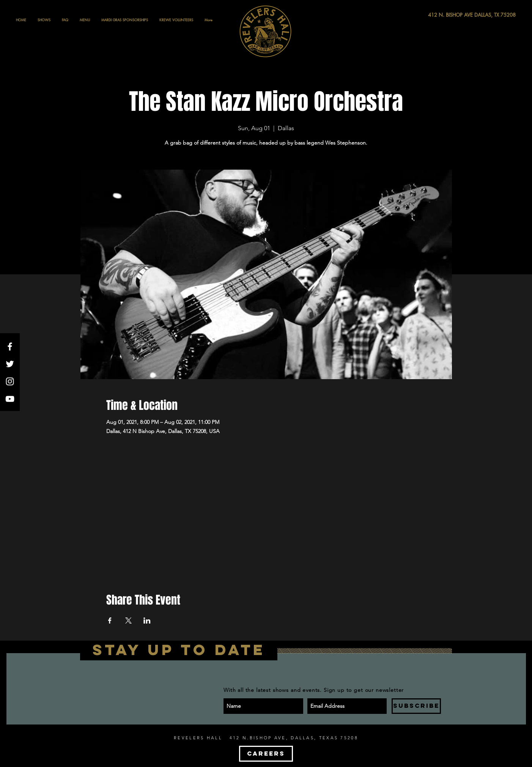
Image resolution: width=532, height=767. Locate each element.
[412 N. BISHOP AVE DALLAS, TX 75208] (444, 15)
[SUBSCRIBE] (416, 706)
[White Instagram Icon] (10, 381)
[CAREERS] (266, 754)
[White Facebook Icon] (10, 346)
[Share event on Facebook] (110, 621)
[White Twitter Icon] (10, 364)
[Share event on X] (128, 621)
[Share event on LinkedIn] (147, 621)
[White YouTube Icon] (10, 399)
